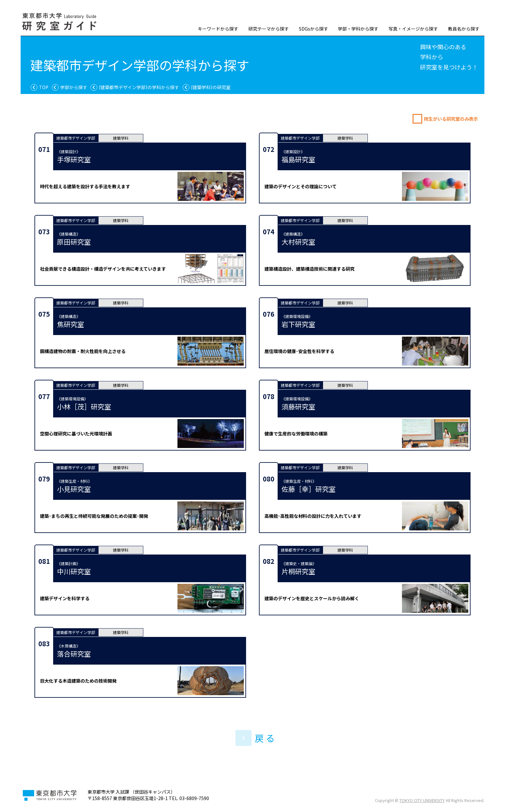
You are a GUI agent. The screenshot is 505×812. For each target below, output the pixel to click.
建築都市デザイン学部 (76, 138)
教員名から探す (464, 29)
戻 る (255, 738)
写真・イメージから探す (413, 29)
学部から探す (74, 87)
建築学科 (121, 138)
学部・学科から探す (358, 29)
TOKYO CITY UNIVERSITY (422, 800)
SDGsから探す (314, 29)
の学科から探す (139, 87)
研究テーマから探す (269, 29)
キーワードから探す (218, 29)
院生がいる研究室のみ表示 (451, 119)
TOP (44, 87)
